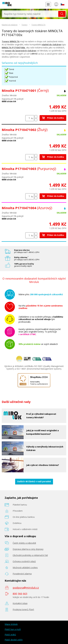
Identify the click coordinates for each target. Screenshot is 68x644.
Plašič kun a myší (13, 629)
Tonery (24, 25)
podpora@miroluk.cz (26, 588)
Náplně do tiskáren (10, 25)
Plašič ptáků (10, 635)
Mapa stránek (11, 624)
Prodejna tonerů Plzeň (23, 609)
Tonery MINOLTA (38, 25)
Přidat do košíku (53, 118)
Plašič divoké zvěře (14, 640)
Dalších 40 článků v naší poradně (34, 481)
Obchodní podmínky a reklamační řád (30, 555)
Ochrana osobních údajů (24, 561)
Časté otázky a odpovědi (24, 543)
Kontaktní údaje (20, 603)
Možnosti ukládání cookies (25, 568)
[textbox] (30, 14)
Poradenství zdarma (22, 574)
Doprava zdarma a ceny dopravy (28, 549)
